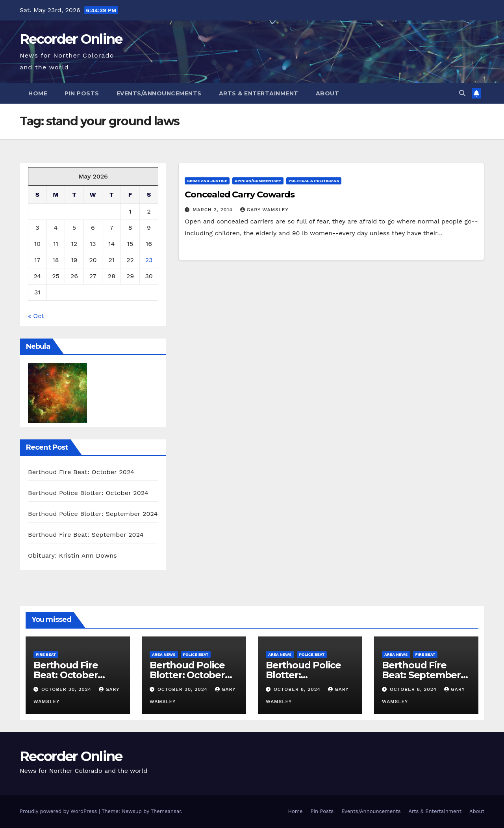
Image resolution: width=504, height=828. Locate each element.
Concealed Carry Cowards (240, 194)
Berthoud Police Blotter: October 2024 (88, 493)
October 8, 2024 (298, 689)
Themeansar (166, 811)
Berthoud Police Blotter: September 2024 (93, 514)
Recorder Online (71, 39)
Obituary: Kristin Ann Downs (72, 555)
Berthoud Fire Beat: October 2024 (81, 472)
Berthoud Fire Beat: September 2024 (86, 535)
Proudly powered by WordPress (59, 811)
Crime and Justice (207, 181)
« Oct (36, 316)
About (328, 93)
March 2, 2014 (213, 210)
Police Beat (196, 654)
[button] (462, 93)
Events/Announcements (159, 93)
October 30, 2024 (67, 689)
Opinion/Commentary (258, 181)
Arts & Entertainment (259, 93)
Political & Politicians (314, 181)
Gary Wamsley (264, 210)
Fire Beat (46, 654)
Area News (164, 654)
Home (38, 93)
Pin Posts (82, 93)
